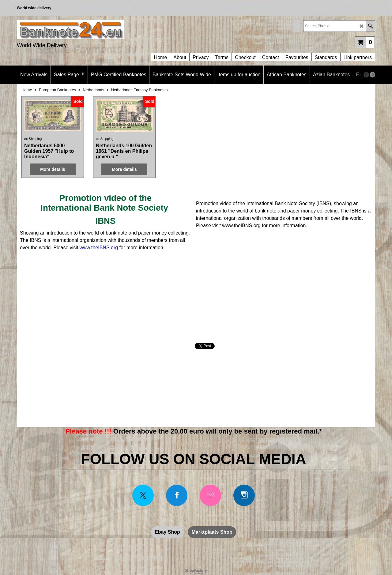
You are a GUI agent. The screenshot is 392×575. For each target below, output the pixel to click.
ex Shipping (33, 139)
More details (53, 169)
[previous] (366, 75)
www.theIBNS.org (99, 248)
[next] (372, 75)
